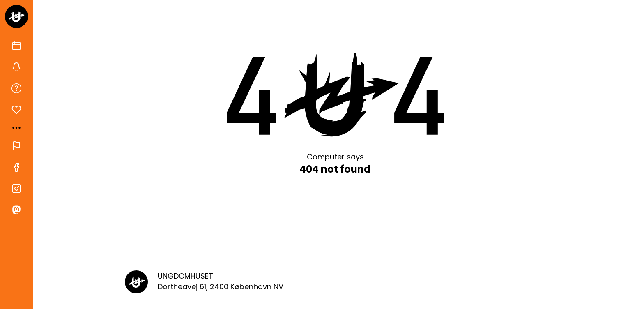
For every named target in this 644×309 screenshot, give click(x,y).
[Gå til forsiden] (16, 16)
